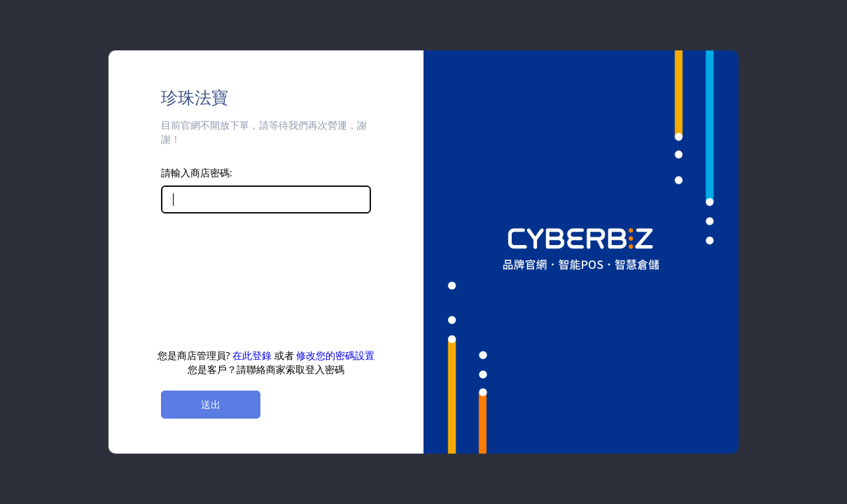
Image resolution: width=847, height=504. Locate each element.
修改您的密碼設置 (335, 355)
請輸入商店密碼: (197, 173)
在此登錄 (252, 355)
